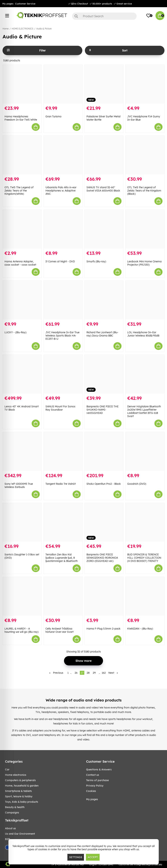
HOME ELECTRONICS (22, 29)
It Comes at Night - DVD (60, 261)
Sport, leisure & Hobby (19, 796)
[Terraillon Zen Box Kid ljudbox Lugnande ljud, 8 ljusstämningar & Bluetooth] (63, 522)
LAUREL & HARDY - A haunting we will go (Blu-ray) (21, 630)
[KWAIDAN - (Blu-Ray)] (145, 596)
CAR (7, 769)
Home (6, 29)
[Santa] (22, 522)
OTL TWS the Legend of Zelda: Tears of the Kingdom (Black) (144, 191)
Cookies (91, 791)
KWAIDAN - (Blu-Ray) (140, 629)
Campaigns (12, 813)
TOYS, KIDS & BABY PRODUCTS (22, 802)
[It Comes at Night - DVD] (63, 229)
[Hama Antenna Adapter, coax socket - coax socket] (22, 229)
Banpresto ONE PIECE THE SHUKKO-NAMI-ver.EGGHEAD (102, 410)
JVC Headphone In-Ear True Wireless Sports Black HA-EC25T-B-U (62, 336)
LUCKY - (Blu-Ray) (15, 332)
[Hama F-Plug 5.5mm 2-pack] (104, 596)
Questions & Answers (99, 769)
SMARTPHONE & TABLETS (18, 791)
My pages (8, 4)
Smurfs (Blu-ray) (96, 261)
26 (76, 673)
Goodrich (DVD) (137, 484)
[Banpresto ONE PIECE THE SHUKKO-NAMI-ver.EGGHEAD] (104, 374)
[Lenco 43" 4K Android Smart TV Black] (22, 374)
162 (104, 673)
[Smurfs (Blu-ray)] (104, 229)
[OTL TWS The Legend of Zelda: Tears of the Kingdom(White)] (22, 155)
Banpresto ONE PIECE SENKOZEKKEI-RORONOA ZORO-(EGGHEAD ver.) (102, 558)
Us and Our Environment (20, 834)
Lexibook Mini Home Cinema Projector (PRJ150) (144, 263)
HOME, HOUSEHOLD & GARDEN (22, 786)
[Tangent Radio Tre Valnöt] (63, 451)
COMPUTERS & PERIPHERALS (20, 780)
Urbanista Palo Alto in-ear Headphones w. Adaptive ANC (61, 191)
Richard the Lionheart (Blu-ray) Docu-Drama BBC (102, 334)
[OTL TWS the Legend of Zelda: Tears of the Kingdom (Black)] (145, 155)
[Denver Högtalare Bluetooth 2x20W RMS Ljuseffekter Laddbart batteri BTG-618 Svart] (145, 374)
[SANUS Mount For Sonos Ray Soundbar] (63, 374)
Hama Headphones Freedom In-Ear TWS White (21, 118)
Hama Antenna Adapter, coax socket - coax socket (20, 263)
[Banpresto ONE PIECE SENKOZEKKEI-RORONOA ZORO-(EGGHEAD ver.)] (104, 522)
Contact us (93, 775)
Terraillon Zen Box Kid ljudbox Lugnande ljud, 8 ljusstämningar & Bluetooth (62, 558)
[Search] (104, 16)
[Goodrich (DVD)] (145, 451)
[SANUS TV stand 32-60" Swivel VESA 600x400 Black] (104, 155)
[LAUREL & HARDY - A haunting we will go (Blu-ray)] (22, 596)
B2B (8, 839)
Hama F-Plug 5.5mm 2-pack (103, 629)
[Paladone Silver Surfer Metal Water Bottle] (104, 84)
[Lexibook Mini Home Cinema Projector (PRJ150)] (145, 229)
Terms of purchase (97, 780)
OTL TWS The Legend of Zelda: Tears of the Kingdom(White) (19, 191)
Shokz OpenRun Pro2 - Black (104, 484)
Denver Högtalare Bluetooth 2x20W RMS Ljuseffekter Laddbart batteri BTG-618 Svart (144, 411)
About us (10, 828)
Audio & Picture (44, 29)
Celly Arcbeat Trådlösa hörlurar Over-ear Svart (60, 630)
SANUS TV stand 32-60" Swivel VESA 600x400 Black (103, 189)
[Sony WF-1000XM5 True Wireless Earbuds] (22, 451)
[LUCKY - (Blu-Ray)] (22, 300)
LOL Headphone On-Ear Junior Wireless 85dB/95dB (143, 334)
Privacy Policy (95, 786)
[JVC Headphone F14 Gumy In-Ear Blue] (145, 84)
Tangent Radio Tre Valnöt (61, 484)
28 (88, 673)
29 (94, 673)
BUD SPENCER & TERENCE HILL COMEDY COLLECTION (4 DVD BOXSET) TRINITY (144, 558)
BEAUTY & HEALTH (15, 807)
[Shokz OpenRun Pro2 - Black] (104, 451)
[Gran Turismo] (63, 84)
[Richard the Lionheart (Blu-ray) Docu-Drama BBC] (104, 300)
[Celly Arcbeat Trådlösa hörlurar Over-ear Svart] (63, 596)
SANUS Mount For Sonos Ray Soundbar (60, 408)
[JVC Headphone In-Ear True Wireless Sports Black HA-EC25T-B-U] (63, 300)
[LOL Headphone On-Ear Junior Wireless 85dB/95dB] (145, 300)
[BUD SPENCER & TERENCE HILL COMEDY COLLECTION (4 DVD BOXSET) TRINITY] (145, 522)
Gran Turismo (53, 116)
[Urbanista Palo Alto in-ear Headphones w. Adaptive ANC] (63, 155)
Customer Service (25, 4)
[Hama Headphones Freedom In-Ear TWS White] (22, 84)
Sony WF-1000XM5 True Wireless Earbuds (19, 485)
